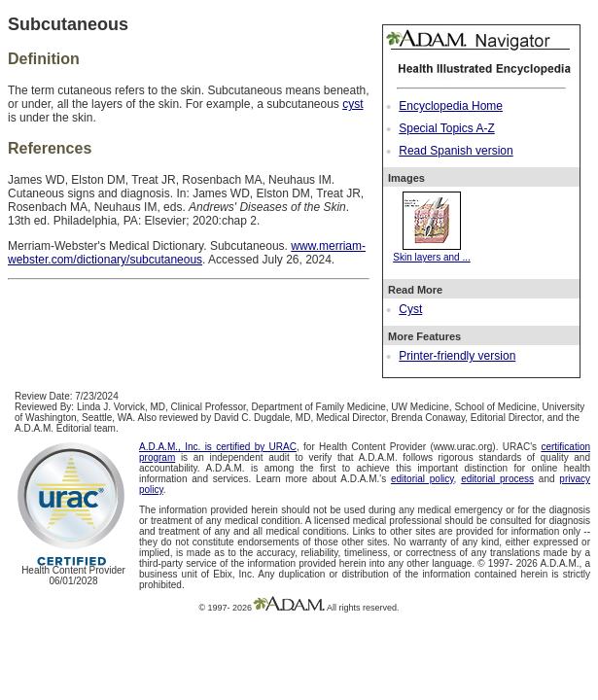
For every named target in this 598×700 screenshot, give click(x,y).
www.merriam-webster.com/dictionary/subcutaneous (187, 253)
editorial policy (422, 479)
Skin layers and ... (431, 252)
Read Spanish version (456, 151)
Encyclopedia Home (451, 106)
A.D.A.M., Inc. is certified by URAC (218, 447)
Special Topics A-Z (447, 128)
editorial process (497, 479)
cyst (352, 104)
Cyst (410, 309)
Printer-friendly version (457, 356)
